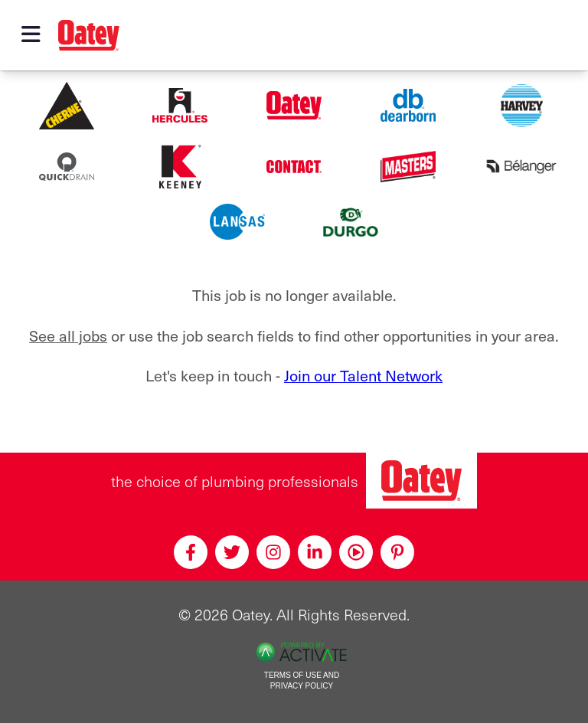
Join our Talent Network (363, 375)
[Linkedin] (315, 552)
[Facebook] (191, 552)
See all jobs (68, 335)
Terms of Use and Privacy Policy (302, 681)
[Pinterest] (397, 552)
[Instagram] (273, 552)
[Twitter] (232, 552)
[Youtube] (356, 552)
